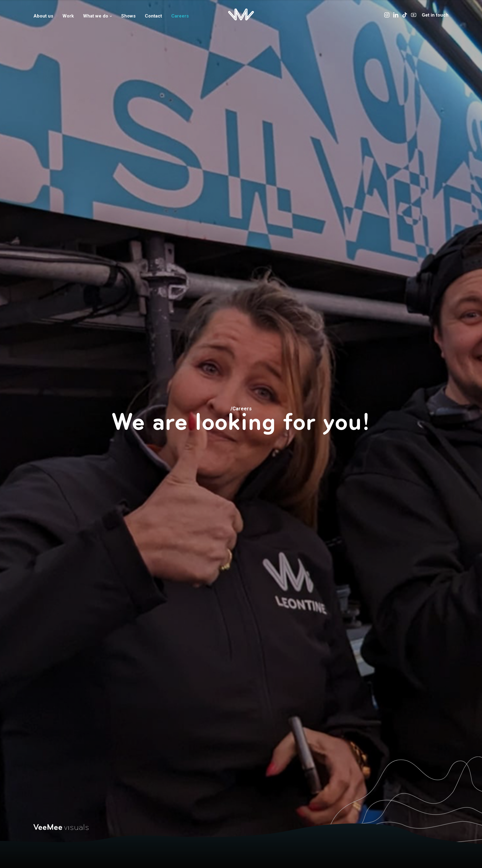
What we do (97, 16)
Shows (128, 16)
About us (43, 16)
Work (68, 16)
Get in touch (435, 15)
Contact (153, 16)
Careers (180, 16)
